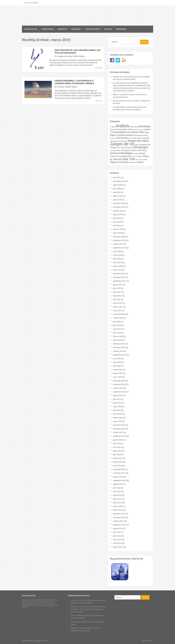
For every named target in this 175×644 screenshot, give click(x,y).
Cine (59, 87)
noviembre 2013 (119, 429)
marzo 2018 (118, 262)
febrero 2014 (118, 418)
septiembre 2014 (120, 392)
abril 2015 (117, 366)
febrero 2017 (118, 307)
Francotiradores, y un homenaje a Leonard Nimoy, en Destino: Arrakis (74, 82)
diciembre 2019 (119, 203)
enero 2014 (117, 421)
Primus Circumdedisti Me (121, 156)
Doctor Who (138, 132)
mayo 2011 (117, 540)
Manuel (74, 628)
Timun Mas (144, 160)
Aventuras (144, 126)
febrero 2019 (118, 229)
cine (130, 129)
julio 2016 (117, 322)
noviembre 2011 (119, 517)
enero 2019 (117, 233)
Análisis (122, 126)
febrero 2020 (118, 196)
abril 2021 (117, 178)
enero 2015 (117, 377)
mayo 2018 (117, 255)
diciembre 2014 (119, 381)
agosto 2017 (118, 285)
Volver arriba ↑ (147, 641)
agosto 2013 (118, 440)
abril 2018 (117, 259)
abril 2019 (117, 226)
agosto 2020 (118, 185)
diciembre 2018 (119, 237)
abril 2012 (117, 499)
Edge (147, 132)
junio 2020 (117, 189)
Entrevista (138, 135)
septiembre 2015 (120, 355)
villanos (133, 162)
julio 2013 (117, 443)
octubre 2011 (118, 521)
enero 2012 (117, 510)
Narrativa (62, 29)
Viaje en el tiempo (119, 162)
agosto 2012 (118, 484)
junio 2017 (117, 292)
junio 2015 (117, 359)
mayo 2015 (117, 362)
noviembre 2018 (119, 240)
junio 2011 (117, 536)
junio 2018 (117, 251)
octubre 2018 (118, 244)
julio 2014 (117, 399)
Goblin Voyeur (79, 56)
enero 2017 (117, 311)
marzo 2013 (118, 458)
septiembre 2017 (120, 281)
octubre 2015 (118, 351)
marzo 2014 (118, 414)
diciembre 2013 (119, 425)
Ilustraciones (123, 141)
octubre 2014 (118, 388)
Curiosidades (119, 132)
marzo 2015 (118, 370)
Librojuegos (47, 29)
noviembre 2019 (119, 207)
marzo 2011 (118, 547)
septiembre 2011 (120, 525)
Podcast (142, 153)
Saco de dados (137, 156)
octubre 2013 (118, 432)
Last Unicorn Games (125, 148)
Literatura (113, 150)
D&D (129, 132)
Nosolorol (115, 153)
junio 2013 (117, 447)
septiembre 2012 (120, 480)
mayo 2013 (117, 451)
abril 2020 (117, 192)
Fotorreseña (122, 138)
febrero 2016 (118, 336)
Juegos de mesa (92, 29)
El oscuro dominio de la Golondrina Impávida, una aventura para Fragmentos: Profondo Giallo (88, 609)
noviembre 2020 (119, 181)
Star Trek (129, 159)
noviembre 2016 (119, 314)
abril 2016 (117, 333)
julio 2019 (117, 218)
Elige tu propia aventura (122, 135)
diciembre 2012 (119, 469)
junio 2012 (117, 492)
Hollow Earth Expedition (141, 138)
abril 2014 (117, 410)
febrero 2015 (118, 373)
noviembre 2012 (119, 473)
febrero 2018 (118, 266)
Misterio (119, 150)
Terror (138, 160)
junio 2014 (117, 403)
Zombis (140, 162)
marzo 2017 (118, 303)
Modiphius (126, 150)
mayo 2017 (117, 296)
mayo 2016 (117, 329)
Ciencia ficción (121, 129)
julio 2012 (117, 488)
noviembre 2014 (119, 384)
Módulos (134, 150)
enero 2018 (117, 270)
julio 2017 (117, 288)
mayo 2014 (117, 407)
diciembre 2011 (119, 514)
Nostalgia (76, 29)
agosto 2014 (118, 395)
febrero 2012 (118, 506)
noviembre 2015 (119, 347)
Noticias (108, 29)
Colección (136, 130)
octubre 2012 (118, 477)
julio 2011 (117, 532)
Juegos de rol (31, 29)
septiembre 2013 (120, 436)
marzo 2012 (118, 503)
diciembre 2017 (119, 274)
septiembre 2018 (120, 248)
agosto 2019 (118, 214)
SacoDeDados (38, 16)
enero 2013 (117, 466)
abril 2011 (117, 543)
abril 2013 (117, 455)
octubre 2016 (118, 318)
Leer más (99, 68)
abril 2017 (117, 299)
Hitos (130, 138)
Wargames (121, 29)
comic (141, 130)
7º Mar (113, 127)
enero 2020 (117, 200)
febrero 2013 (118, 462)
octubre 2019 (118, 211)
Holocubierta (114, 141)
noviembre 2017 (119, 277)
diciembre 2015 (119, 344)
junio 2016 (117, 325)
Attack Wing (134, 127)
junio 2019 (117, 222)
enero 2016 (117, 340)
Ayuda (112, 130)
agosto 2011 (118, 528)
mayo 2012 (117, 495)
